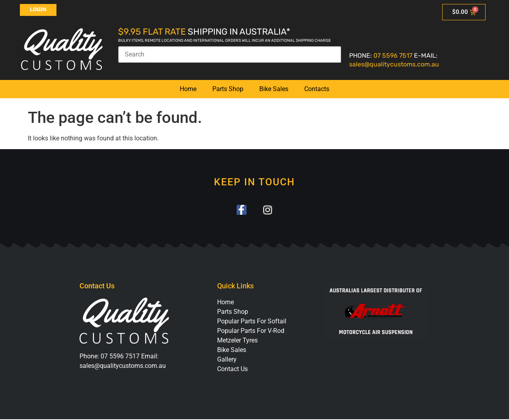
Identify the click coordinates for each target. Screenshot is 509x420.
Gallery (227, 360)
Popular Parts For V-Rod (251, 332)
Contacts (317, 89)
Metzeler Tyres (237, 341)
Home (188, 89)
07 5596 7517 (393, 55)
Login (38, 10)
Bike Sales (274, 89)
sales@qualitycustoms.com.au (394, 64)
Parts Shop (228, 89)
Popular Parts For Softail (252, 322)
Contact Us (232, 370)
